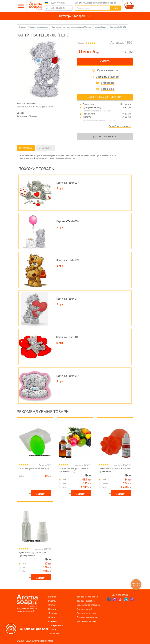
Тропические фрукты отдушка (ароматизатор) (74, 470)
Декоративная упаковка (88, 605)
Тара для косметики (86, 613)
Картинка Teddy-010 (118, 27)
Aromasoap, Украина (27, 116)
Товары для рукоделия (88, 617)
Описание (26, 148)
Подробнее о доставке (120, 126)
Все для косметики (86, 601)
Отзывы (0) (46, 148)
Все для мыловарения (87, 597)
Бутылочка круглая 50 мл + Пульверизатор (32, 554)
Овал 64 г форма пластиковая (34, 469)
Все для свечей (84, 609)
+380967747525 (57, 3)
